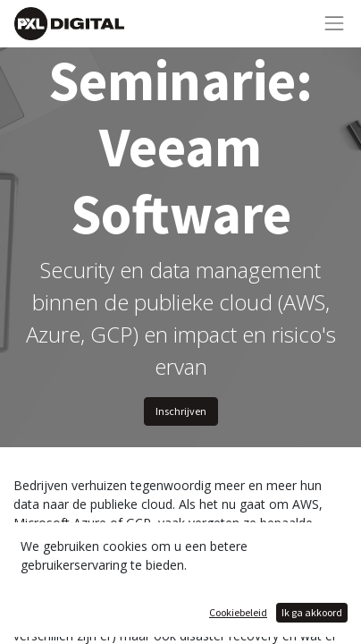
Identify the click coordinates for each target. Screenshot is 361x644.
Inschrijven (181, 411)
